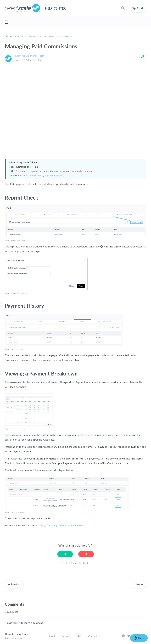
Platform (66, 636)
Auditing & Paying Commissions (58, 36)
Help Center (14, 36)
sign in (17, 623)
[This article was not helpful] (86, 554)
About (52, 636)
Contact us (94, 636)
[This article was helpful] (65, 554)
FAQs (79, 636)
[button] (123, 8)
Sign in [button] (135, 8)
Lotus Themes (22, 634)
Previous (16, 584)
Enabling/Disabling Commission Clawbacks (61, 525)
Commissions (31, 36)
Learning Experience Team (30, 56)
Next (137, 584)
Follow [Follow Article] (143, 57)
